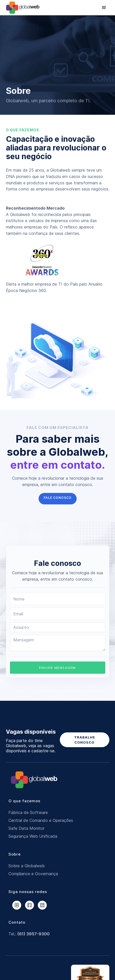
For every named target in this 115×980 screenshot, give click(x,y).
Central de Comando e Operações (41, 820)
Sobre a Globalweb (27, 866)
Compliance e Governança (33, 874)
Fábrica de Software (28, 812)
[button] (104, 8)
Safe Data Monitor (26, 828)
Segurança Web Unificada (33, 836)
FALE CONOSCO (58, 498)
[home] (25, 8)
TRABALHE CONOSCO (85, 740)
